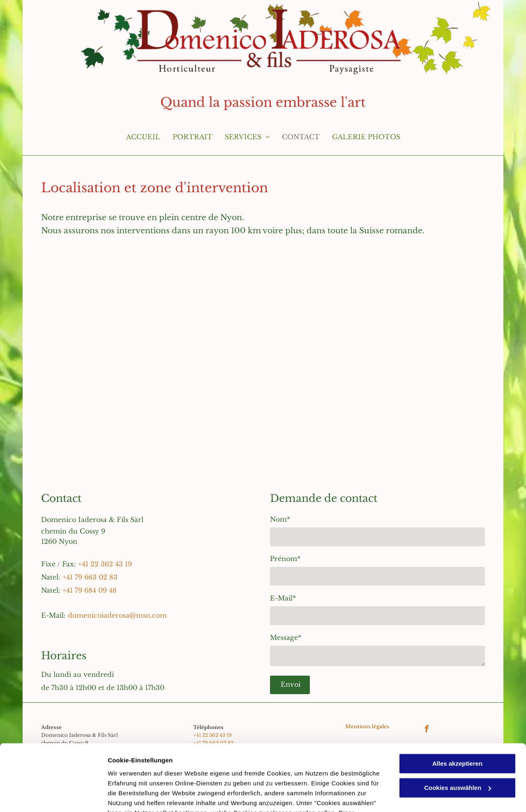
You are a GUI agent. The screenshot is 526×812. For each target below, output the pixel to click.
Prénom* (285, 559)
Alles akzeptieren (458, 705)
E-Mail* (283, 598)
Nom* (280, 519)
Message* (286, 637)
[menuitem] (143, 141)
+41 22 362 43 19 (105, 564)
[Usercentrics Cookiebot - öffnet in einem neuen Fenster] (53, 796)
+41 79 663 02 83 (90, 577)
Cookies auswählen (137, 796)
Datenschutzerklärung (202, 773)
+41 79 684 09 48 (90, 590)
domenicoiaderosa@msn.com (117, 615)
